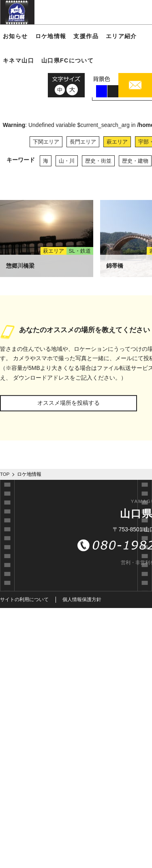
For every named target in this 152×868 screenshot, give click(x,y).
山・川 (67, 161)
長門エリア (83, 142)
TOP (5, 474)
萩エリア (117, 142)
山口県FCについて (67, 60)
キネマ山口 (18, 60)
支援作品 (86, 36)
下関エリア (46, 142)
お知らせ (15, 36)
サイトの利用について (24, 599)
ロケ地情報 (51, 36)
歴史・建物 (135, 161)
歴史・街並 (98, 161)
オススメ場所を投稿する (69, 403)
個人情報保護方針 (82, 599)
